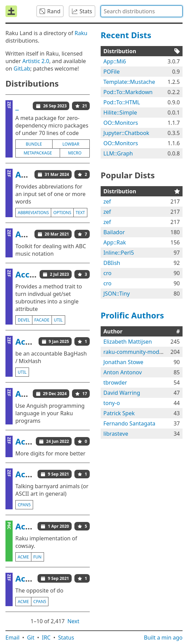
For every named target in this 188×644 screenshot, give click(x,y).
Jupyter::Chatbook (126, 133)
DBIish (112, 263)
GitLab (22, 69)
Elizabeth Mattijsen (128, 342)
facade (42, 320)
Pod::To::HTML (122, 102)
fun (38, 557)
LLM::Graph (118, 153)
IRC (46, 638)
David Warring (122, 393)
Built (163, 638)
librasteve (116, 434)
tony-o (112, 403)
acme (23, 557)
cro (107, 273)
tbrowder (115, 383)
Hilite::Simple (120, 113)
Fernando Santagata (129, 423)
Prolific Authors (132, 315)
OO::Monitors (121, 123)
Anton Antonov (123, 372)
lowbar (71, 144)
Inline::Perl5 (119, 253)
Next (73, 621)
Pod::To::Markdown (128, 92)
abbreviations (33, 213)
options (62, 213)
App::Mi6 (115, 61)
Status (66, 638)
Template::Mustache (129, 82)
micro (75, 153)
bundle (34, 144)
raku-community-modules (136, 352)
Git (31, 638)
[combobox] (142, 11)
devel (24, 320)
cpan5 (24, 505)
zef (107, 201)
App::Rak (115, 242)
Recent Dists (126, 35)
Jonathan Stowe (123, 362)
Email (12, 638)
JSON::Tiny (117, 294)
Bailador (114, 232)
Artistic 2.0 (36, 61)
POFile (112, 72)
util (58, 320)
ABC (24, 234)
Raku (81, 33)
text (80, 213)
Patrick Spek (119, 413)
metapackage (38, 153)
